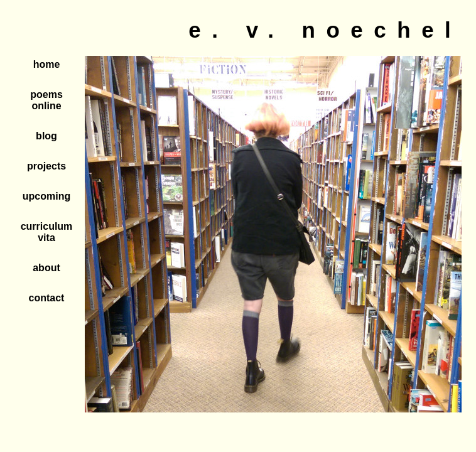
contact (47, 298)
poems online (46, 100)
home (47, 64)
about (46, 268)
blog (46, 136)
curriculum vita (47, 232)
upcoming (46, 196)
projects (46, 166)
